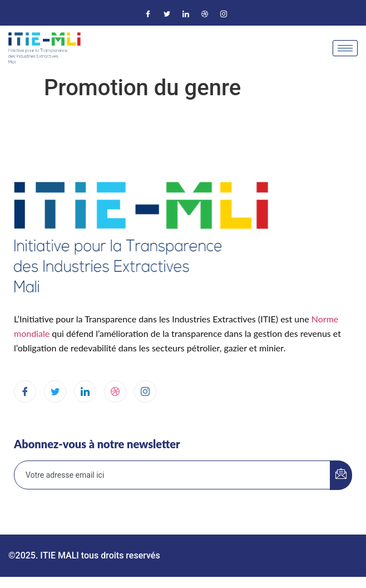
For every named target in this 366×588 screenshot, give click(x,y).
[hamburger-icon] (345, 48)
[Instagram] (224, 14)
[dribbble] (115, 391)
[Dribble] (205, 14)
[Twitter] (167, 14)
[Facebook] (148, 14)
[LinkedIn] (186, 14)
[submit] (341, 475)
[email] (172, 475)
